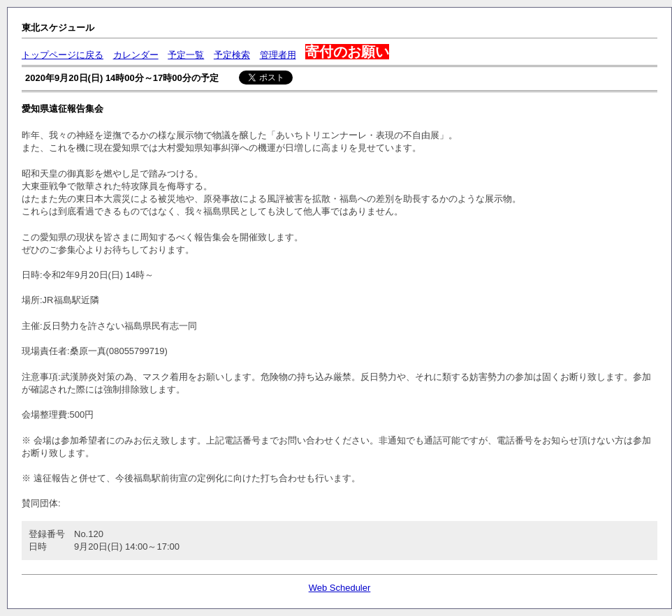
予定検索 (232, 55)
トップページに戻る (63, 55)
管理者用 (278, 55)
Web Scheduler (340, 588)
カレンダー (136, 55)
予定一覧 (186, 55)
